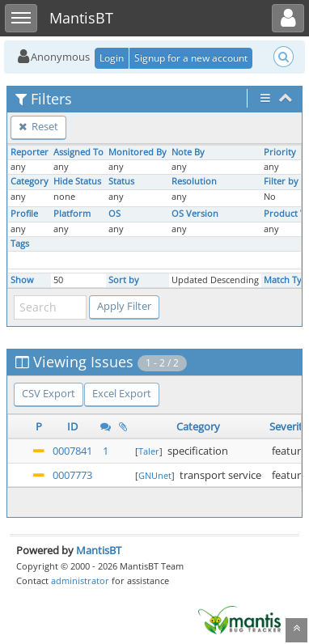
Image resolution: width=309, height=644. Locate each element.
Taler (149, 451)
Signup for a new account (191, 58)
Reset (38, 126)
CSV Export (49, 393)
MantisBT (99, 550)
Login (112, 58)
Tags (20, 244)
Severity (289, 426)
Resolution (194, 181)
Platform (72, 214)
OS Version (195, 214)
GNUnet (155, 475)
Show (22, 280)
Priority (280, 152)
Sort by (124, 280)
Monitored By (138, 152)
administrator (80, 580)
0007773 (72, 475)
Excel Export (122, 393)
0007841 (72, 451)
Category (30, 181)
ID (72, 426)
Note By (188, 152)
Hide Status (77, 181)
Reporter (30, 152)
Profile (24, 214)
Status (121, 181)
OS (114, 214)
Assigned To (78, 152)
